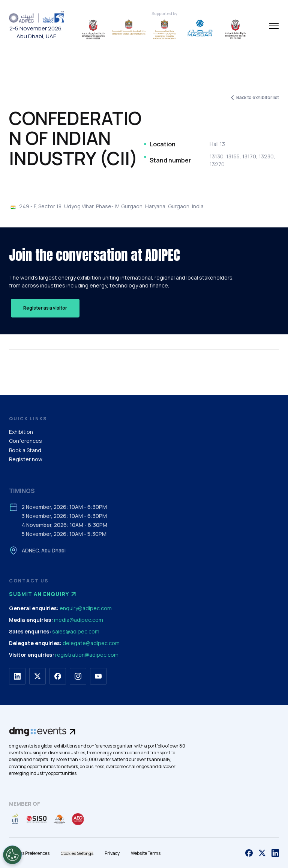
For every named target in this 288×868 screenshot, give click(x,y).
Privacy (112, 853)
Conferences (25, 441)
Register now (26, 459)
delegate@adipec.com (91, 643)
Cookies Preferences (29, 853)
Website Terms (146, 853)
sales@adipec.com (76, 631)
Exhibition (21, 432)
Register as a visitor (45, 308)
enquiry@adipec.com (86, 608)
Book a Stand (25, 450)
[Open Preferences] (12, 855)
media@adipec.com (79, 620)
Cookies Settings (77, 853)
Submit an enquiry (43, 594)
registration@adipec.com (87, 655)
